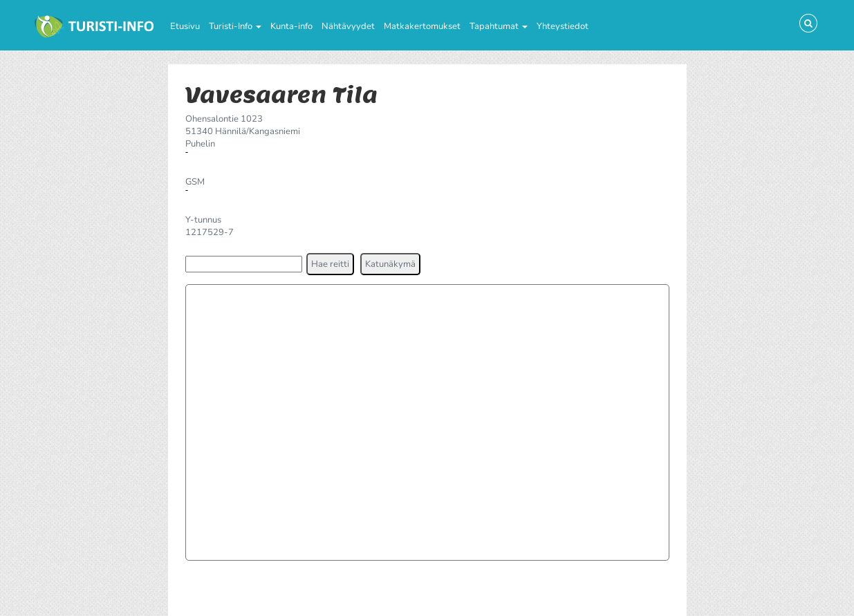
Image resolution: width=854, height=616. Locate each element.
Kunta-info (291, 26)
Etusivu (185, 26)
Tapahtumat (499, 26)
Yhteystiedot (563, 26)
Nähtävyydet (348, 26)
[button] (330, 264)
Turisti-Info (235, 26)
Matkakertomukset (422, 26)
